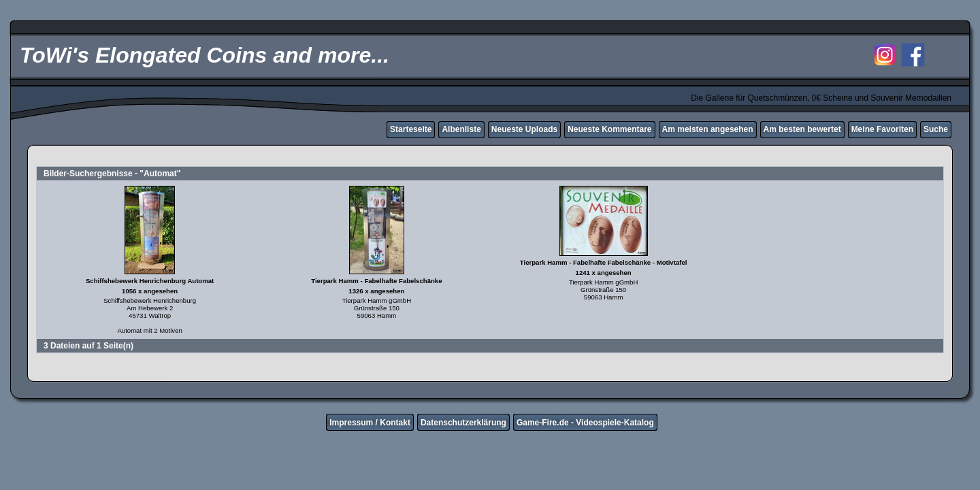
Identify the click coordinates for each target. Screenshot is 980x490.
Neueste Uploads (524, 129)
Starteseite (411, 129)
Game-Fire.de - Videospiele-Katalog (585, 423)
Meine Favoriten (882, 129)
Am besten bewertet (802, 129)
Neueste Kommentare (609, 129)
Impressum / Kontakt (370, 423)
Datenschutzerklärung (463, 423)
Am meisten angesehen (708, 129)
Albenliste (461, 129)
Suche (936, 129)
